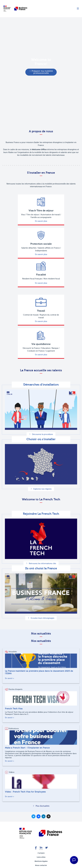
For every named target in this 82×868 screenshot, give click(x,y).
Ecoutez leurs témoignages (43, 630)
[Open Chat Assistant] (74, 860)
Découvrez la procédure (42, 446)
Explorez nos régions (42, 501)
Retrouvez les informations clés (42, 576)
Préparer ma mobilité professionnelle (42, 72)
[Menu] (78, 9)
